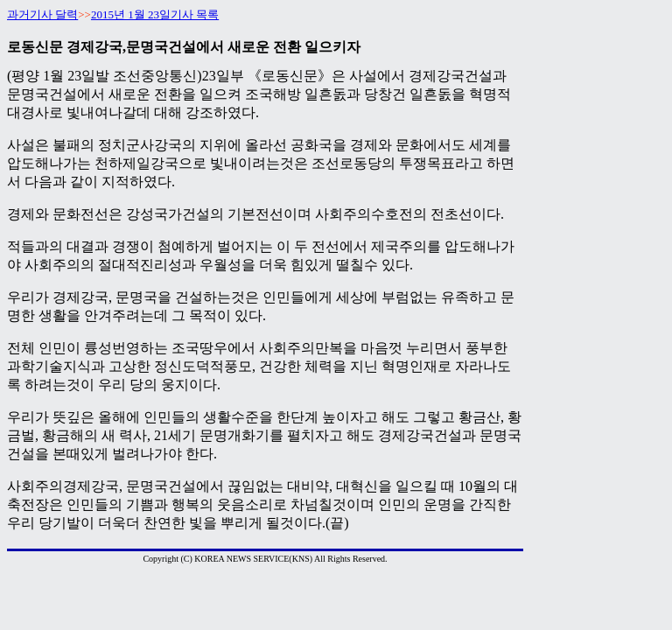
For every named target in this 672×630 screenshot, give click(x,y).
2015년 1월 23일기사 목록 (155, 14)
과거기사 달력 (42, 14)
